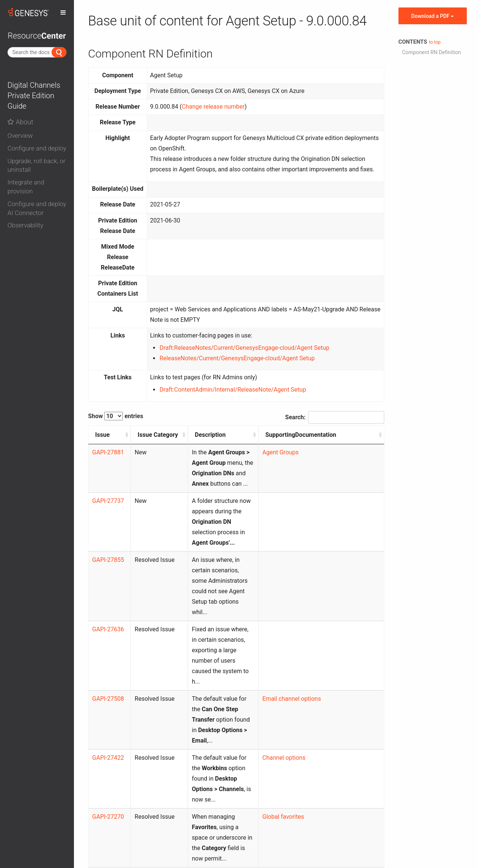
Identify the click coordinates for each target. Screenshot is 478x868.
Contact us (238, 836)
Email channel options (314, 615)
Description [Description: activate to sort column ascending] (186, 435)
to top (435, 42)
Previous (324, 796)
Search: (335, 417)
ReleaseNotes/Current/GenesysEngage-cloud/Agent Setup (237, 358)
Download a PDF (432, 16)
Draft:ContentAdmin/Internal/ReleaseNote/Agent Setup (233, 390)
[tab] (37, 134)
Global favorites (306, 691)
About (20, 122)
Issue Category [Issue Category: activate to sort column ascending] (139, 440)
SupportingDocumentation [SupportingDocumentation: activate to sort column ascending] (323, 435)
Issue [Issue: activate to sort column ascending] (103, 435)
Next (372, 796)
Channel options (306, 653)
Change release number (213, 107)
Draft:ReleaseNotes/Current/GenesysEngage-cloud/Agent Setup (244, 348)
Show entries (116, 416)
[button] (37, 136)
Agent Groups (303, 463)
